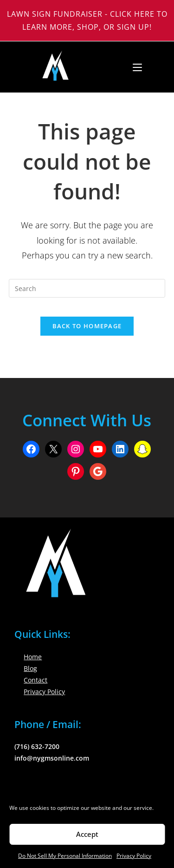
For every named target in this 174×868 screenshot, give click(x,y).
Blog (30, 668)
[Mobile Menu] (134, 67)
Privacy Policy (134, 856)
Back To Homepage (87, 326)
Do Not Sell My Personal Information (65, 856)
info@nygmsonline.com (52, 758)
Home (33, 657)
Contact (35, 680)
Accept (87, 834)
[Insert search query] (87, 288)
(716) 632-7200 (37, 746)
